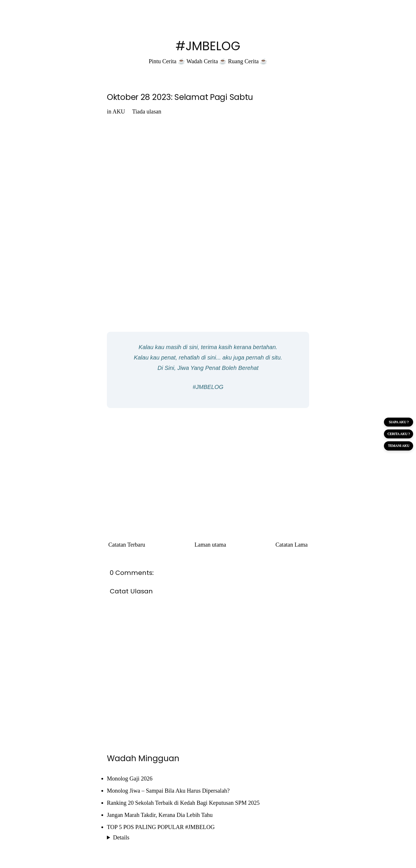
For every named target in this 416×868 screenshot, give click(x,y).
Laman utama (210, 545)
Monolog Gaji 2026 (130, 778)
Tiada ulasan (147, 111)
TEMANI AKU (398, 446)
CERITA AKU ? (398, 434)
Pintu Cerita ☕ (167, 61)
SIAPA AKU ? (398, 422)
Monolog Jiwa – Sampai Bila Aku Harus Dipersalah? (168, 791)
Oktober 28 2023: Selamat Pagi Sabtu (180, 97)
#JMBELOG (208, 46)
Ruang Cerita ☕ (248, 61)
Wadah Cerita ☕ (206, 61)
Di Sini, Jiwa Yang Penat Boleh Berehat (208, 368)
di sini (190, 347)
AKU (119, 111)
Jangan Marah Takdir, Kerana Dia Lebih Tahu (160, 815)
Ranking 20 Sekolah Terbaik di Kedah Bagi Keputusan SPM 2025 (183, 803)
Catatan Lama (291, 545)
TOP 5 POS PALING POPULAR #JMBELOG (161, 827)
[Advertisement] (208, 454)
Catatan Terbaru (127, 545)
